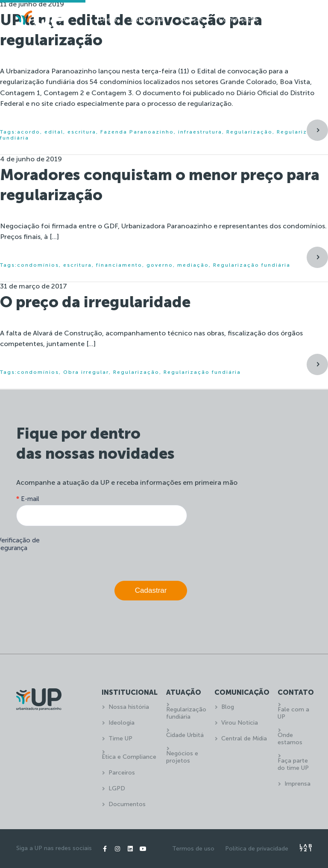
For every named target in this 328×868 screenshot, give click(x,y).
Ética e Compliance (129, 757)
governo (160, 265)
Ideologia (122, 723)
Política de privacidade (257, 849)
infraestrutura (200, 132)
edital (54, 132)
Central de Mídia (244, 738)
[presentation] (122, 551)
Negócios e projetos (182, 757)
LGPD (117, 788)
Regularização (249, 132)
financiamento (119, 265)
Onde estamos (290, 739)
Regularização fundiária (252, 265)
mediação (193, 265)
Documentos (127, 804)
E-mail (28, 499)
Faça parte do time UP (293, 764)
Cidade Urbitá (185, 735)
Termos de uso (193, 849)
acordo (29, 132)
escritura (82, 132)
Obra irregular (86, 372)
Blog (228, 707)
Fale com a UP (293, 713)
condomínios (38, 265)
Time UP (120, 738)
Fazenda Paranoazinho (137, 132)
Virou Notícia (240, 723)
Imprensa (297, 784)
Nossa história (129, 707)
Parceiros (122, 773)
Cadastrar (151, 590)
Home (108, 19)
